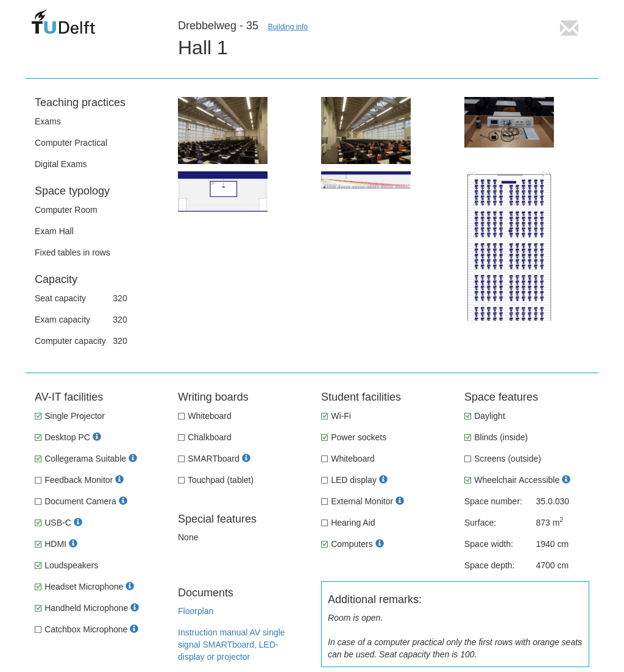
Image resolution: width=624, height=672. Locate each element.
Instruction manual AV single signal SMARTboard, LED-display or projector (232, 645)
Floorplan (196, 611)
